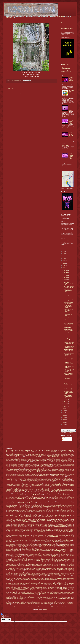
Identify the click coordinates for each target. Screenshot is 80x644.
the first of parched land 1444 (38, 578)
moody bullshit (29, 527)
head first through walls (65, 500)
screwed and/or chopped (52, 557)
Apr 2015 (66, 401)
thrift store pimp (17, 588)
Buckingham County (22, 82)
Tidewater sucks (44, 588)
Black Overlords (40, 464)
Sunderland (48, 571)
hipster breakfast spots (61, 501)
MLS (69, 525)
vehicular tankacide (62, 595)
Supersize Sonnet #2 (68, 328)
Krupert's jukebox (18, 515)
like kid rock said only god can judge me (59, 518)
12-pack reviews (67, 450)
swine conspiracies (69, 572)
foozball (23, 492)
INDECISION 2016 (69, 507)
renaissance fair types (31, 549)
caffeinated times (34, 469)
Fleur (72, 489)
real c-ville (57, 547)
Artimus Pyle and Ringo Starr (41, 459)
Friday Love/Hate (66, 145)
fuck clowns (61, 493)
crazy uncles (8, 477)
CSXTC (31, 477)
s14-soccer (55, 554)
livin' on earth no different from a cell (44, 519)
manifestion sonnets (10, 523)
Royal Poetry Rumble (24, 553)
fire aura (54, 489)
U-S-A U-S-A (62, 592)
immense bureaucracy (37, 507)
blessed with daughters (58, 464)
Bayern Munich (8, 462)
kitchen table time (51, 514)
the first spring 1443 (61, 578)
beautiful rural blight (48, 462)
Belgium (29, 463)
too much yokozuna (45, 590)
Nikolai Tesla (17, 533)
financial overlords (47, 489)
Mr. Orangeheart (19, 528)
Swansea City (58, 572)
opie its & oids (70, 535)
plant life (63, 539)
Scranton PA (44, 557)
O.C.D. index (24, 534)
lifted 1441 (31, 518)
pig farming (33, 539)
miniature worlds (47, 525)
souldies (59, 566)
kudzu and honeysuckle (32, 515)
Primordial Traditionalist (16, 543)
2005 (64, 424)
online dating (59, 535)
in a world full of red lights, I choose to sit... (69, 367)
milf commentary (25, 526)
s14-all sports (58, 553)
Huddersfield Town (9, 504)
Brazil (23, 467)
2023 (64, 255)
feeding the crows (53, 488)
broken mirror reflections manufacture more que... (68, 397)
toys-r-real (20, 591)
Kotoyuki (72, 514)
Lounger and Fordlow (41, 520)
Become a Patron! (65, 23)
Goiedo (67, 496)
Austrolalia (71, 459)
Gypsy (55, 499)
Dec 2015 (66, 271)
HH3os (47, 501)
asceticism (57, 459)
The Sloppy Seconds (28, 585)
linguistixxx (8, 519)
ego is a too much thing (26, 484)
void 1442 (38, 596)
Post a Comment (11, 88)
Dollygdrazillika (9, 482)
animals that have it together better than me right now (35, 458)
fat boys (34, 488)
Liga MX (49, 518)
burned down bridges (10, 468)
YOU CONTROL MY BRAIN (23, 606)
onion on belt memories (49, 535)
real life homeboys (64, 547)
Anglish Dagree (20, 458)
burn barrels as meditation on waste (67, 467)
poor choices (17, 542)
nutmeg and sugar (16, 534)
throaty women (25, 588)
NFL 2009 (70, 532)
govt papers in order (39, 497)
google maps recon (17, 497)
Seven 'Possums (36, 559)
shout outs (71, 561)
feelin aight (59, 488)
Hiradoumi (69, 501)
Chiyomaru (66, 472)
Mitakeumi (54, 525)
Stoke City (25, 568)
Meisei (28, 524)
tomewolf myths (38, 590)
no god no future (42, 533)
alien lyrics (34, 456)
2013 (64, 411)
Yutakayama (60, 606)
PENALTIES (68, 537)
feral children (15, 489)
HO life (73, 501)
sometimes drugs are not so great (24, 566)
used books (70, 594)
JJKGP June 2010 (27, 512)
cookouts (72, 474)
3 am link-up (25, 453)
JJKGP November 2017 (38, 513)
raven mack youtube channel (68, 70)
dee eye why (27, 479)
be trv (13, 462)
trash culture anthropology (64, 591)
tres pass (19, 592)
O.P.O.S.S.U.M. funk (31, 534)
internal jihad (28, 508)
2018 (64, 264)
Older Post (54, 91)
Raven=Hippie (29, 547)
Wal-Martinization (15, 597)
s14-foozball (26, 554)
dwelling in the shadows (48, 483)
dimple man (19, 481)
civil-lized (37, 473)
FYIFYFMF (22, 495)
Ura (61, 594)
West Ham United (49, 599)
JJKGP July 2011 (11, 512)
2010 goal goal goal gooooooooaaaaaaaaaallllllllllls (64, 452)
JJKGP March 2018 (61, 512)
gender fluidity (53, 495)
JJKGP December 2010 (12, 510)
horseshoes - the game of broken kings (50, 503)
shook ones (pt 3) (45, 561)
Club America (13, 474)
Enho (26, 486)
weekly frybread (14, 599)
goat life (42, 496)
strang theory (44, 568)
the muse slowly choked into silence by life (21, 583)
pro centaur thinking (26, 543)
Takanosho (48, 573)
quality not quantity (53, 544)
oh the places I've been (46, 534)
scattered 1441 (47, 556)
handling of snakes (24, 500)
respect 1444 (9, 551)
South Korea (64, 566)
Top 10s (54, 590)
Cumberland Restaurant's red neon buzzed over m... (69, 344)
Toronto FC (58, 590)
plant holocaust (56, 539)
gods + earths (58, 496)
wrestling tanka (57, 604)
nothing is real (71, 533)
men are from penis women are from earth (44, 524)
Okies (63, 534)
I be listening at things (56, 504)
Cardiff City (66, 469)
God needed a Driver (50, 496)
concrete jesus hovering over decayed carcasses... (68, 310)
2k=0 (20, 453)
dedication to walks (19, 479)
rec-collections (50, 548)
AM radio (71, 456)
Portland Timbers (38, 542)
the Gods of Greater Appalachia (22, 580)
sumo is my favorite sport (31, 571)
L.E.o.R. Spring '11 (58, 515)
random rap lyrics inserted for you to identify (48, 546)
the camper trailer (44, 576)
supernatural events (70, 571)
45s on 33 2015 (44, 453)
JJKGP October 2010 (48, 513)
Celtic (29, 471)
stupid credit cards (30, 570)
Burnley (56, 468)
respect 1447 (16, 551)
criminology (15, 477)
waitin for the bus (70, 596)
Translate (70, 432)
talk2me (67, 573)
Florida (14, 491)
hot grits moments (66, 503)
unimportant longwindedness (28, 594)
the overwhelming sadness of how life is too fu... (68, 336)
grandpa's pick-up (62, 497)
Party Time (45, 537)
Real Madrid (71, 547)
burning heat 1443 (39, 468)
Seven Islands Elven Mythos (45, 559)
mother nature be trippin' (60, 527)
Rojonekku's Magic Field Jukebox (63, 552)
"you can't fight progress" (23, 450)
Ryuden (44, 553)
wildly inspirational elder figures (39, 601)
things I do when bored (63, 586)
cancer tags (54, 469)
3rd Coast (30, 453)
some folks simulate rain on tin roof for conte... (68, 300)
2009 (64, 418)
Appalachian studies (64, 458)
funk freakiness (10, 495)
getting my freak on (14, 496)
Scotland (30, 557)
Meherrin (22, 524)
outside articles (22, 537)
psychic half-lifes (70, 543)
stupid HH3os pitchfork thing (50, 570)
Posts (64, 438)
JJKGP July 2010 (71, 510)
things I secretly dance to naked (14, 587)
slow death (17, 563)
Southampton (70, 566)
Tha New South (71, 575)
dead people (40, 478)
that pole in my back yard (13, 576)
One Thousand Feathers (37, 535)
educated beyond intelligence (14, 484)
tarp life (8, 575)
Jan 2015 (66, 407)
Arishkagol (13, 459)
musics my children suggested (40, 528)
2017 (64, 266)
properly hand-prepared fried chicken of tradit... (69, 303)
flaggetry (59, 489)
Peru (61, 538)
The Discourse (18, 577)
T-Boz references (28, 573)
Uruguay (64, 594)
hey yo (43, 501)
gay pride (47, 495)
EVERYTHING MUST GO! (16, 487)
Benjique (48, 463)
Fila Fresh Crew (40, 489)
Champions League (60, 471)
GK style (25, 496)
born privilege (49, 466)
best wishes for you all (54, 463)
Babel (16, 460)
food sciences (46, 491)
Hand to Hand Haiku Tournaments (12, 500)
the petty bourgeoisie (34, 584)
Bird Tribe (24, 464)
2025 (64, 252)
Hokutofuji (9, 503)
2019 (64, 262)
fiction (26, 489)
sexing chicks (55, 559)
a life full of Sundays (20, 454)
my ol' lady (43, 529)
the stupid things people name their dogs (40, 585)
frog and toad (41, 493)
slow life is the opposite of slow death (29, 563)
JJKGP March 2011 (53, 512)
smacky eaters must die (67, 563)
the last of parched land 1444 (62, 581)
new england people (27, 532)
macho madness (19, 522)
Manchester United (59, 522)
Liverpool (33, 519)
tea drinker (25, 575)
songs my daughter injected (52, 566)
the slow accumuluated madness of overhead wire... (68, 360)
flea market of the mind (66, 489)
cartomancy (15, 471)
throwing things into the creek (35, 588)
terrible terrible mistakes (53, 575)
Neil (11, 532)
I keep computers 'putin (34, 505)
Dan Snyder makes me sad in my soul (17, 478)
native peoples (48, 530)
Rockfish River (23, 552)
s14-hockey (32, 554)
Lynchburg (59, 520)
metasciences (61, 524)
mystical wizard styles (19, 530)
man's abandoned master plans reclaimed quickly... (69, 354)
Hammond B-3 (71, 499)
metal (54, 524)
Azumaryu (11, 461)
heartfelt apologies (30, 501)
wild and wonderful (18, 601)
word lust (69, 602)
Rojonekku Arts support (42, 552)
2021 (64, 259)
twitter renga (50, 592)
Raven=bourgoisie (16, 547)
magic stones (26, 522)
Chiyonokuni (71, 472)
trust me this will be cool (27, 592)
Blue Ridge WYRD (21, 466)
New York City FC (48, 532)
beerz (14, 463)
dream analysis (65, 482)
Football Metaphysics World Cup (12, 492)
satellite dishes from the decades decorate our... (68, 314)
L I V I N (43, 515)
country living (50, 476)
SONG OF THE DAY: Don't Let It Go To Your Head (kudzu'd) (71, 156)
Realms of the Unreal (41, 548)
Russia (32, 553)
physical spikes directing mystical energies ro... (68, 330)
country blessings (42, 476)
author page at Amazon (67, 72)
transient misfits (49, 591)
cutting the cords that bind (51, 477)
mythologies (26, 530)
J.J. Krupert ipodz (11, 509)
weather (8, 599)
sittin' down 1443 (62, 562)
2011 (64, 414)
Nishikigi (22, 533)
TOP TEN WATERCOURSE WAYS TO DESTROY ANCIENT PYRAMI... (68, 385)
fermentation (22, 489)
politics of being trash (67, 540)
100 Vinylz (60, 450)
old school (14, 535)
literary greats (16, 519)
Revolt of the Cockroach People (38, 551)
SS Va (49, 567)
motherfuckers (70, 527)
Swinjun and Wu (9, 573)
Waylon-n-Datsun (44, 597)
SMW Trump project (22, 564)
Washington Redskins (31, 597)
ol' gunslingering (69, 534)
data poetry (27, 478)
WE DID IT (71, 597)
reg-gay (11, 549)
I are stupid (38, 504)
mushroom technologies (28, 528)
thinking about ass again (69, 587)
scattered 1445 (10, 557)
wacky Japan (62, 596)
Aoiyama (50, 458)
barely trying (54, 460)
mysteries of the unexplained (69, 529)
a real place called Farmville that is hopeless (35, 454)
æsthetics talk (63, 454)
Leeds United (72, 517)
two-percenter (56, 592)
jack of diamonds (22, 509)
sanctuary (9, 556)
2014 (64, 409)
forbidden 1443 (47, 492)
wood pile (64, 602)
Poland (61, 540)
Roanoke (18, 552)
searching (62, 557)
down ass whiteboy (33, 482)
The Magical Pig (65, 582)
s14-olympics (37, 554)
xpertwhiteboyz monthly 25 (16, 605)
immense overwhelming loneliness (50, 507)
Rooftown (12, 553)
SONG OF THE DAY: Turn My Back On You (71, 134)
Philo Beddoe (66, 538)
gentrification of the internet (62, 495)
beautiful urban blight (68, 462)
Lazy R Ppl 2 (21, 517)
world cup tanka (22, 604)
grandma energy (55, 497)
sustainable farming (32, 572)
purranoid (38, 544)
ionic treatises (62, 508)
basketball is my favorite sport (67, 460)
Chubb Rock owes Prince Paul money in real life (25, 473)
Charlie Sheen (13, 472)
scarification (40, 556)
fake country (14, 488)
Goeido (63, 496)
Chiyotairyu (13, 473)
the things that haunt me (54, 585)
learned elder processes (30, 517)
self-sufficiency (30, 558)
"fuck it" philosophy (11, 450)
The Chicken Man (54, 576)
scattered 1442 (55, 556)
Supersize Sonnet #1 (68, 357)
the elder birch (33, 577)
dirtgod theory (41, 481)
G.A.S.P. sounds (29, 495)
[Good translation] (4, 620)
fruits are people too (48, 493)
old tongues (19, 535)
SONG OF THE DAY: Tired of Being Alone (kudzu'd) (71, 80)
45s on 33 (36, 453)
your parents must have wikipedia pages (45, 606)
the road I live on (19, 585)
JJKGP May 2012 (18, 513)
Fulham (73, 493)
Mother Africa (50, 527)
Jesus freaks (36, 509)
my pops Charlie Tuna (51, 529)
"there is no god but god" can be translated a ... (68, 333)
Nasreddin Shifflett (40, 530)
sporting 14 (27, 567)
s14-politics (43, 554)
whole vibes (56, 600)
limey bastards (71, 518)
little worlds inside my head (25, 519)
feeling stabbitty (65, 488)
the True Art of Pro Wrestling (66, 585)
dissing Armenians (60, 481)
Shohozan (39, 561)
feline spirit (72, 488)
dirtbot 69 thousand (33, 481)
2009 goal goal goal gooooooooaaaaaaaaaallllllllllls (44, 452)
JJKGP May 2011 (9, 513)
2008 (64, 419)
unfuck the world (17, 594)
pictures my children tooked (16, 539)
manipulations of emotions (19, 523)
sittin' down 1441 (44, 562)
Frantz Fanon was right (69, 492)
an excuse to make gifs (34, 457)
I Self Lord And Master (45, 505)
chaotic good (68, 471)
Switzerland (16, 573)
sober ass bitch (51, 564)
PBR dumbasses (63, 537)
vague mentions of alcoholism (46, 595)
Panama (41, 537)
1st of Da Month (30, 452)
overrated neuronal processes (32, 537)
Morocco (34, 527)
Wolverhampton (28, 602)
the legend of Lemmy (50, 582)
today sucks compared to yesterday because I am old (22, 590)
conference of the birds (65, 474)
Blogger (45, 610)
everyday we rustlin (54, 486)
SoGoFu (57, 564)
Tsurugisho (34, 592)
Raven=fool (22, 547)
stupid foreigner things (39, 570)
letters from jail (16, 518)
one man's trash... (26, 535)
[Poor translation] (8, 620)
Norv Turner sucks (59, 533)
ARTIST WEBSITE (10, 18)
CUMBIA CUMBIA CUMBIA (39, 477)
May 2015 (66, 400)
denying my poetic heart (57, 479)
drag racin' (51, 482)
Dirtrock (48, 481)
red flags (58, 548)
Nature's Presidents (66, 530)
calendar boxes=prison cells (44, 469)
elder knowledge (39, 484)
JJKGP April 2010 (44, 509)
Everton (48, 486)
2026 (64, 250)
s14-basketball (64, 553)
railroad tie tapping (10, 545)
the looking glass (58, 582)
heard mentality (17, 501)
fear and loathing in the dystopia (42, 488)
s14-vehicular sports (61, 554)
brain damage (17, 467)
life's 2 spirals (24, 518)
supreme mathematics (13, 572)
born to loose (55, 466)
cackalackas (22, 469)
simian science (9, 562)
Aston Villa (62, 459)
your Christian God (32, 606)
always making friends (65, 456)
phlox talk (71, 538)
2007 (64, 421)
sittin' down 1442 (53, 562)
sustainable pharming (41, 572)
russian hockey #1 (38, 553)
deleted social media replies (36, 479)
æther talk (69, 454)
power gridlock (57, 542)
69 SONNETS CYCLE (61, 453)
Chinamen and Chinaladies (57, 472)
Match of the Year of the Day (46, 523)
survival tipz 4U (23, 572)
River (71, 551)
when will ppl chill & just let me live (28, 600)
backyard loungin (39, 460)
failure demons (70, 487)
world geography (31, 604)
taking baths (63, 573)
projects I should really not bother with (48, 543)
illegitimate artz (28, 507)
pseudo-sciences (62, 543)
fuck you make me (67, 493)
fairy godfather (8, 488)
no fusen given (35, 533)
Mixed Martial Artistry (62, 525)
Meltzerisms (32, 524)
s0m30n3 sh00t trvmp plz (51, 553)
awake (7, 460)
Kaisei (29, 514)
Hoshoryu (60, 503)
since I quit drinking (18, 562)
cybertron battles (60, 477)
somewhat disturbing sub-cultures (39, 566)
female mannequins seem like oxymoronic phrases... (69, 370)
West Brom (35, 599)
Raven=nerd (36, 547)
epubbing (30, 486)
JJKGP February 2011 (33, 510)
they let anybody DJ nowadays (33, 586)
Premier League (66, 542)
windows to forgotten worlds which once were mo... (68, 297)
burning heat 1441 (20, 468)
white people (43, 600)
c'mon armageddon (13, 469)
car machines (60, 469)
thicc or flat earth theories (52, 586)
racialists (60, 544)
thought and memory (9, 588)
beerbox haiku (9, 463)
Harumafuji (31, 500)
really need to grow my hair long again (28, 548)
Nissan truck (28, 533)
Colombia (33, 474)
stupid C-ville (21, 570)
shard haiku (66, 559)
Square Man (45, 567)
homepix (32, 82)
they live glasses (43, 586)
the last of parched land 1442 (33, 581)
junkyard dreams (68, 513)
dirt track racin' (25, 481)
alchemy (29, 456)
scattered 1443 (64, 556)
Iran (66, 508)
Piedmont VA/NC (26, 539)
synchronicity (21, 573)
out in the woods (15, 537)
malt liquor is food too (43, 522)
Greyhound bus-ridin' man (21, 499)
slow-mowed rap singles (56, 563)
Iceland (18, 507)
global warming (30, 496)
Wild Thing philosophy (28, 601)
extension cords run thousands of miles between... (68, 306)
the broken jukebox (34, 576)
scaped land (34, 556)
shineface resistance (23, 561)
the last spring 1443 (30, 582)
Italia (73, 508)
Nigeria (12, 533)
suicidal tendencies (10, 571)
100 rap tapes (53, 450)
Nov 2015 (66, 272)
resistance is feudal (40, 549)
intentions (23, 508)
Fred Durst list (8, 493)
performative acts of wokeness (44, 538)
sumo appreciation (19, 571)
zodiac (64, 606)
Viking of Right (10, 596)
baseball (59, 461)
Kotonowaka (62, 514)
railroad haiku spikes (68, 544)
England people (20, 486)
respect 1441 (55, 549)
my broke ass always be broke (60, 528)
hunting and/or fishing (21, 504)
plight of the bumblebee (41, 540)
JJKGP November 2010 (27, 513)
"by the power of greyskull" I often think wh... (68, 284)
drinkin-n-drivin (27, 483)
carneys (71, 469)
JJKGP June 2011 (36, 512)
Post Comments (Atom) (16, 93)
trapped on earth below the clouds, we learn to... (68, 350)
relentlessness (24, 549)
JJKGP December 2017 (22, 510)
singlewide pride (25, 562)
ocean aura (38, 534)
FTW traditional (55, 493)
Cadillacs (28, 469)
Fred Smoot (15, 493)
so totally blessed (43, 564)
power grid (48, 542)
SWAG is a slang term (50, 572)
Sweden (63, 572)
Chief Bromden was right (33, 472)
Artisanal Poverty (51, 459)
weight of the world (28, 599)
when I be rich (67, 599)
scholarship (17, 557)
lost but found (25, 520)
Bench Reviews (42, 463)
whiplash (38, 600)
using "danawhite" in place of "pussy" (22, 595)
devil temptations (67, 479)
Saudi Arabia (27, 556)
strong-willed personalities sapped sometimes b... (69, 347)
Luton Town (54, 520)
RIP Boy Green (66, 551)
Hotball (72, 503)
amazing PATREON (60, 16)
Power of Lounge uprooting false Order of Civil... (68, 340)
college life (27, 474)
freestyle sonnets (33, 493)
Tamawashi (72, 573)
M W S (7, 522)
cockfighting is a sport (20, 474)
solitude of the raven (64, 564)
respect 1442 (62, 549)
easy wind (67, 483)
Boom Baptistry (41, 466)
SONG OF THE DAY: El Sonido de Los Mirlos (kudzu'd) (71, 108)
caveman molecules (23, 471)
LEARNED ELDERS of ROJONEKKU (43, 517)
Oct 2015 (66, 274)
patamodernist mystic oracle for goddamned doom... (68, 393)
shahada (61, 559)
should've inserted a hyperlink (63, 561)
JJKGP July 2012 (19, 512)
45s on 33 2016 (52, 453)
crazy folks (70, 476)
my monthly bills (35, 529)
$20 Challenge (46, 450)
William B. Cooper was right (51, 601)
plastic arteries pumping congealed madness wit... (68, 321)
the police (41, 583)
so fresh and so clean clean (32, 564)
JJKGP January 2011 (52, 510)
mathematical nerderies (58, 523)
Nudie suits (10, 534)
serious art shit (67, 558)
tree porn (13, 592)
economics (72, 483)
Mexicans (8, 525)
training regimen (42, 591)
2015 (64, 269)
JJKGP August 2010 (61, 509)
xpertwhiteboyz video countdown (29, 605)
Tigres (49, 588)
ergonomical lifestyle (36, 486)
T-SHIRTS (33, 573)
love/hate (48, 520)
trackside (36, 591)
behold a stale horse (22, 463)
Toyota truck (14, 591)
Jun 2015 (66, 281)
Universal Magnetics (53, 594)
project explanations (34, 543)
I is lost (26, 505)
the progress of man (62, 583)
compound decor (45, 474)
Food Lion (39, 491)
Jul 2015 (66, 279)
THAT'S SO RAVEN (24, 576)
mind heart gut (39, 525)
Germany (8, 496)
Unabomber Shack (69, 592)
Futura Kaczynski (16, 495)
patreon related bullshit (53, 537)
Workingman (14, 604)
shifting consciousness (13, 561)
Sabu (67, 554)
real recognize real (16, 548)
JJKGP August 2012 (70, 509)
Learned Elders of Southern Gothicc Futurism (60, 517)
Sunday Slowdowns (42, 571)
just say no (20, 514)
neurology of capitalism (17, 532)
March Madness (29, 523)
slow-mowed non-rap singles (44, 563)
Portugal (43, 542)
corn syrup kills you (11, 476)
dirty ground (53, 481)
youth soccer (54, 606)
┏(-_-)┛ (40, 450)
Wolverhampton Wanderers (37, 602)
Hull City (15, 504)
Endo (15, 486)
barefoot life (48, 460)
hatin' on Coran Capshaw (45, 500)
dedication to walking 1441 (50, 478)
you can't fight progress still (13, 606)
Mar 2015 (66, 403)
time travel (57, 588)
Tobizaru (71, 588)
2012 (64, 412)
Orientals (8, 537)
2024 (64, 253)
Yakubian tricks (47, 605)
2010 (64, 416)
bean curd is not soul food (21, 462)
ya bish (37, 605)
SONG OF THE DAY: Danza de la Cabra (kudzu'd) (71, 121)
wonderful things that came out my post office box (51, 602)
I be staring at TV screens (17, 505)
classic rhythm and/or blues (52, 473)
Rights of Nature (57, 551)
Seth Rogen (14, 559)
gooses (24, 497)
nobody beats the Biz (51, 533)
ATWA (66, 459)
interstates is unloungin (53, 508)
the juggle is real (59, 580)
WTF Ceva (65, 604)
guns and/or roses (49, 499)
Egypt (33, 484)
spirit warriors (21, 567)
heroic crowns (37, 501)
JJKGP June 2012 (44, 512)
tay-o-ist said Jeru (19, 575)
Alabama (23, 456)
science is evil (24, 557)
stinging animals (20, 568)
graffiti (47, 497)
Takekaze (58, 573)
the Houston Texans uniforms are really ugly (47, 580)
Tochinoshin (8, 590)
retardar (28, 551)
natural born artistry (57, 530)
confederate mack (55, 474)
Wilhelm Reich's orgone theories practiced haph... (68, 290)
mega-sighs (8, 524)
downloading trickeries (43, 482)
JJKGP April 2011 (52, 509)
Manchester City (51, 522)
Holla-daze (14, 503)
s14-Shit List (49, 554)
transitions (55, 591)
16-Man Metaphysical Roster (21, 452)
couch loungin (35, 476)
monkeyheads (21, 527)
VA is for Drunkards (34, 595)
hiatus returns (53, 501)
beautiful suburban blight (59, 462)
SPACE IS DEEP (9, 567)
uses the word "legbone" (10, 595)
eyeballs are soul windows (45, 487)
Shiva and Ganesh (33, 561)
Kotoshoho (67, 514)
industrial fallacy (9, 508)
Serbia (62, 558)
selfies (35, 558)
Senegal (41, 558)
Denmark (50, 479)
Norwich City (65, 533)
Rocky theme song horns (32, 552)
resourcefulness (48, 549)
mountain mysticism (10, 528)
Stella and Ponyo (12, 568)
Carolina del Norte (9, 471)
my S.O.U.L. (60, 529)
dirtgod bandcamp (66, 69)
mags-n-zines (34, 522)
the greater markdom (33, 580)
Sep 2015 (66, 276)
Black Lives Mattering (32, 464)
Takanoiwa (43, 573)
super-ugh (62, 571)
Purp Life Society (25, 544)
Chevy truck (24, 472)
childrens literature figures (45, 472)
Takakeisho (39, 573)
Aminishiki (27, 457)
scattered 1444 (71, 556)
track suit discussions (29, 591)
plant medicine (36, 82)
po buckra (49, 540)
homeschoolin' (32, 503)
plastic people (32, 540)
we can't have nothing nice (62, 597)
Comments (65, 440)
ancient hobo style (67, 457)
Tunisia (39, 592)
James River (29, 509)
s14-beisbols (72, 553)
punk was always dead (10, 544)
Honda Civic (39, 503)
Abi (55, 454)
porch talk (23, 542)
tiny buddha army (64, 588)
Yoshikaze (61, 605)
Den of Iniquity (44, 479)
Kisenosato (44, 514)
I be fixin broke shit (46, 504)
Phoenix (8, 539)
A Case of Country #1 (11, 454)
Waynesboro (51, 597)
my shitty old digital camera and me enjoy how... (68, 364)
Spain (16, 567)
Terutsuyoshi (64, 575)
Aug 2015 (66, 278)
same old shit (72, 554)
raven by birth (62, 546)
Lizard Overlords (63, 519)
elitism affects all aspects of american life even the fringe (56, 484)
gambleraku (28, 82)
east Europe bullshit (59, 483)
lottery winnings (33, 520)
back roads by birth (22, 460)
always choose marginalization (54, 456)
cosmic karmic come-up (21, 476)
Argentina (8, 459)
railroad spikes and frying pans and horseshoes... (69, 389)
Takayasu (53, 573)
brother (37, 467)
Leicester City (10, 518)
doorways (26, 482)
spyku (40, 567)
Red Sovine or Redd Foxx (65, 548)
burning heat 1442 (30, 468)
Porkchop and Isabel (30, 542)
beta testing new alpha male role (65, 463)
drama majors (57, 482)
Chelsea (19, 472)
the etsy (46, 577)
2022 (64, 257)
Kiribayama (39, 514)
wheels (61, 599)
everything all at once (64, 486)
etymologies (43, 486)
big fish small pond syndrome (15, 464)
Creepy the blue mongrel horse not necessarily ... (68, 325)
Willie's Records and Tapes (20, 602)
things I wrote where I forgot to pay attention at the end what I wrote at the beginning (37, 587)
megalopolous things (16, 524)
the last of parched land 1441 (19, 581)
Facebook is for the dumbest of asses (59, 487)
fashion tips (28, 488)
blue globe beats (66, 464)
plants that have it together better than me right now (16, 540)
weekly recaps (21, 599)
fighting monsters (32, 489)
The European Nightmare (53, 577)
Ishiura (70, 508)
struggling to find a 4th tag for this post (55, 568)
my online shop (65, 64)
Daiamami (69, 477)
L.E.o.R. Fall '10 (50, 515)
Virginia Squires (31, 596)
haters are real (37, 500)
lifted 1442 (37, 518)
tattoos (12, 575)
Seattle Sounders (67, 557)
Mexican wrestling (69, 524)
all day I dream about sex (42, 456)
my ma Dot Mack (28, 529)
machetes (12, 522)
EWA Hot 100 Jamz (25, 487)
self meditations (15, 558)
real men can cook (9, 548)
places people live (41, 539)
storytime (30, 568)
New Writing (41, 532)
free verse (26, 493)
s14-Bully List (10, 554)
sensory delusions (47, 558)
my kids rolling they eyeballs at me (18, 529)
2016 (64, 267)
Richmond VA (49, 551)
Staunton (64, 567)
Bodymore (35, 466)
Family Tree (21, 488)
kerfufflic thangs (33, 514)
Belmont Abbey (35, 463)
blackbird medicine (48, 464)
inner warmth (17, 508)
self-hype (23, 558)
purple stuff (32, 544)
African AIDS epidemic (16, 456)
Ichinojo (22, 507)
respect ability (23, 551)
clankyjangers (43, 473)
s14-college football (18, 554)
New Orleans (35, 532)
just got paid (15, 514)
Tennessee (46, 575)
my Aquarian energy (50, 528)
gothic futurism (30, 497)
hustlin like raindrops (30, 504)
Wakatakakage (8, 597)
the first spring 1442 (50, 578)
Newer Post (9, 91)
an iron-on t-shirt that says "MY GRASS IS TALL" (51, 457)
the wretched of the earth (20, 586)
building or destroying (55, 467)
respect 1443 (70, 549)
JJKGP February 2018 (43, 510)
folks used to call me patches (31, 491)
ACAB (58, 454)
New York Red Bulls (56, 532)
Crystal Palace (25, 477)
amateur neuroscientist (11, 457)
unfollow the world (9, 594)
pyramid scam (45, 544)
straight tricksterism (37, 568)
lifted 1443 (43, 518)
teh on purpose (40, 575)
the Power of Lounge (50, 583)
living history (55, 519)
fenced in (9, 489)
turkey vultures (44, 592)
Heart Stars (23, 501)
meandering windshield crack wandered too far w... (69, 381)
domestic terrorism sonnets (18, 482)
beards (30, 462)
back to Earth (30, 460)
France (62, 492)
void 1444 (51, 596)
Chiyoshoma (8, 473)
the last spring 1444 (40, 582)
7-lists (73, 453)
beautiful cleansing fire (38, 462)
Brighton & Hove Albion (30, 467)
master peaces (37, 523)
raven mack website (66, 63)
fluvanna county (21, 491)
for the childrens (30, 492)
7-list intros (68, 453)
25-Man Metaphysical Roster (12, 453)
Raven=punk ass (43, 547)
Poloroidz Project (9, 542)
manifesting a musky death (68, 522)
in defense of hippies (61, 507)
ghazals (21, 496)
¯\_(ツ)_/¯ (33, 450)
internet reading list (36, 508)
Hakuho (65, 499)
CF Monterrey (53, 471)
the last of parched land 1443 (48, 581)
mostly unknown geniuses (41, 527)
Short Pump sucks (52, 561)
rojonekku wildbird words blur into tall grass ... (68, 374)
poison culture (54, 540)
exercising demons (35, 487)
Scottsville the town (37, 557)
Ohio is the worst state (57, 534)
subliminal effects (70, 570)
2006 (64, 423)
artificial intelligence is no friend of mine (27, 459)
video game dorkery (70, 595)
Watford (38, 597)
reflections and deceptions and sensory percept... (69, 287)
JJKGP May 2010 (69, 512)
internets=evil (44, 508)
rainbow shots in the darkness (24, 546)
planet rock (49, 539)
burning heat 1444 (49, 468)
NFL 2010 (8, 533)
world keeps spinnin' (40, 604)
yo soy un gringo (55, 605)
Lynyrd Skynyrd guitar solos (67, 520)
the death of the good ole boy (66, 576)
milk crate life (31, 525)
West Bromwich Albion (41, 599)
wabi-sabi (56, 596)
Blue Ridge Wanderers (13, 466)
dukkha (41, 483)
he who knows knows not (55, 500)
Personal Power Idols (55, 538)
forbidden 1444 (55, 492)
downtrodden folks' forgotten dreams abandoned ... (68, 377)
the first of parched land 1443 (24, 578)
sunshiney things (55, 571)
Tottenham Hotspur (65, 590)
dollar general (67, 481)
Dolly (72, 481)
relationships (17, 549)
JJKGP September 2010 (59, 513)
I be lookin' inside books (66, 504)
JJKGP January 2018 (62, 510)
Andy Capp (14, 458)
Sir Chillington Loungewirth (34, 562)
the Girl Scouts (12, 580)
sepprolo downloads (55, 558)
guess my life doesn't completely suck (36, 499)
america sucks (20, 457)
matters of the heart (68, 523)
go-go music (37, 496)
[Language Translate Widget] (69, 430)
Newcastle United (64, 532)
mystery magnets (11, 530)
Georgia (71, 495)
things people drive (58, 587)
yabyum (41, 605)
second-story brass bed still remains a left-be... (69, 318)
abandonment (15, 82)
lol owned (12, 520)
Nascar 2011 (33, 530)
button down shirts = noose (64, 468)
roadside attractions (10, 552)
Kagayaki (25, 514)
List (11, 519)
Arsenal (18, 459)
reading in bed (51, 547)
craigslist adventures (64, 476)
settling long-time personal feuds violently (25, 559)
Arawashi (71, 458)
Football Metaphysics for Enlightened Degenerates (61, 491)
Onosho (64, 535)
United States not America (41, 594)
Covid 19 (57, 476)
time (52, 588)
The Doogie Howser (26, 577)
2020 (64, 260)
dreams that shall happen (17, 483)
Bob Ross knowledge (29, 466)
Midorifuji (19, 526)
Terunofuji (60, 575)
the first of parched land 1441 (65, 577)
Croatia (20, 477)
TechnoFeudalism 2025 (32, 575)
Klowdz (57, 514)
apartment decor (56, 458)
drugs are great (35, 483)
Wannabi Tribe (23, 597)
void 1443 (44, 596)
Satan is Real (21, 556)
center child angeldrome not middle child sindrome (40, 471)
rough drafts (17, 553)
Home (32, 91)
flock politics (8, 491)
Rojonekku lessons (51, 552)
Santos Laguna (14, 556)
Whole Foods (50, 600)
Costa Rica (29, 476)
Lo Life (70, 519)
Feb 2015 (66, 405)
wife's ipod (11, 601)
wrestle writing (48, 604)
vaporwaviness (55, 595)
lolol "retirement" (18, 520)
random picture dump (35, 546)
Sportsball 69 (35, 567)
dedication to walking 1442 (63, 478)
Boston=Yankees (62, 466)
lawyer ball (15, 517)
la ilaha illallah (66, 515)
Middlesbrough (14, 526)
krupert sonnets (9, 515)
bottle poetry (11, 467)
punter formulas (18, 544)
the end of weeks (40, 577)
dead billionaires (33, 478)
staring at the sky (56, 567)
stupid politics (61, 570)
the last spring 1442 (20, 582)
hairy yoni (60, 499)
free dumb (20, 493)
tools (50, 590)
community (38, 474)
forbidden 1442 (39, 492)
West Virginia (56, 599)
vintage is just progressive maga (21, 596)
